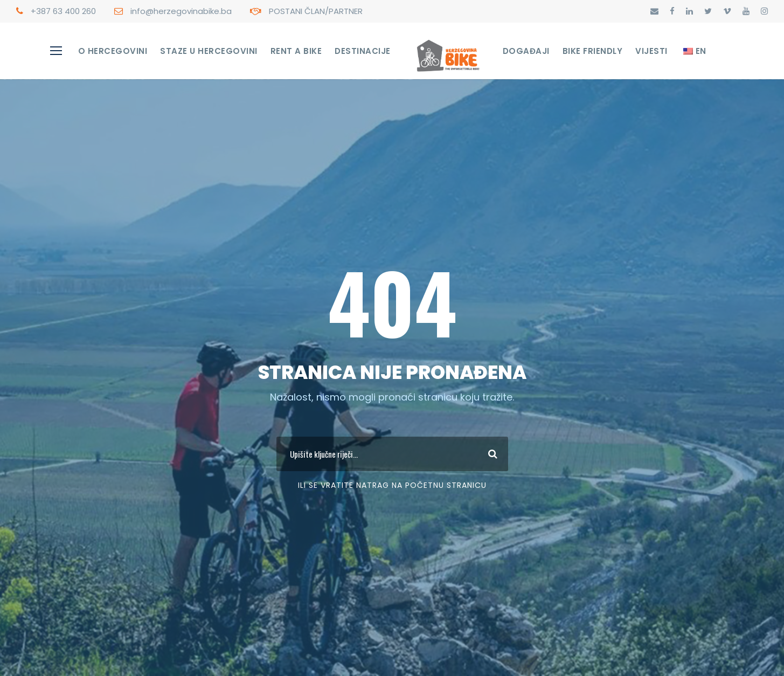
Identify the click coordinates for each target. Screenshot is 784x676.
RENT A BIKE (296, 51)
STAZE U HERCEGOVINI (209, 51)
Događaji (526, 51)
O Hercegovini (113, 51)
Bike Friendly (593, 51)
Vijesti (651, 51)
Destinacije (363, 51)
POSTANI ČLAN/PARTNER (316, 11)
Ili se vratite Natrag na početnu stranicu (392, 485)
